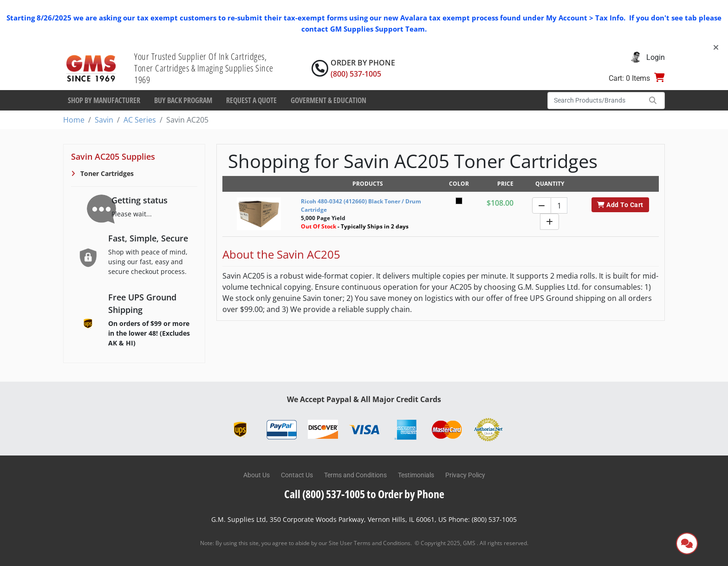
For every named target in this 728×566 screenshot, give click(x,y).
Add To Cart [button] (620, 205)
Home (74, 120)
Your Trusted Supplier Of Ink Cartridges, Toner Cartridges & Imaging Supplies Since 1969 (204, 68)
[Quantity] (559, 205)
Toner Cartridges (106, 173)
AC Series (140, 120)
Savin (104, 120)
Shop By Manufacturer (104, 100)
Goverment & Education (328, 100)
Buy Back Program (183, 100)
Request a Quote (251, 100)
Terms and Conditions (355, 475)
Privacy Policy (465, 475)
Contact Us (297, 475)
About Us (257, 475)
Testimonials (416, 475)
